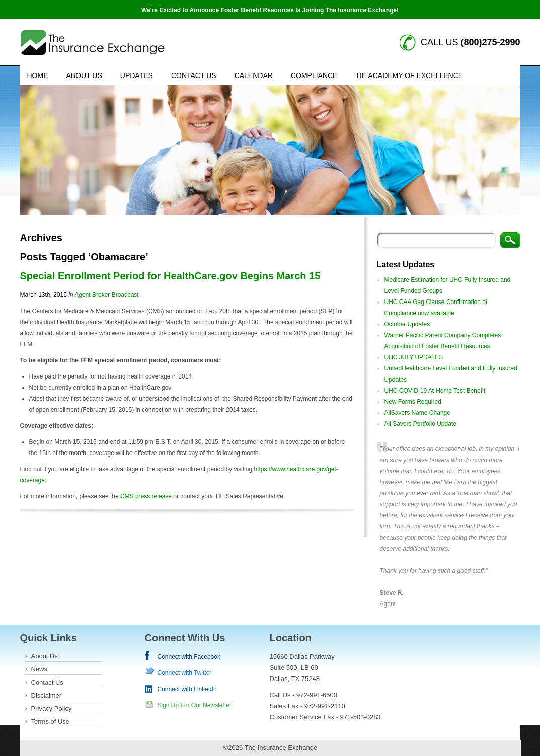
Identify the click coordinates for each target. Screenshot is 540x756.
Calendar (254, 75)
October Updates (407, 324)
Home (38, 75)
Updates (137, 75)
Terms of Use (51, 722)
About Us (84, 75)
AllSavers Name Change (417, 413)
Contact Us (194, 75)
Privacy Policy (52, 708)
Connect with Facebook (189, 657)
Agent (82, 295)
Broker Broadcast (115, 295)
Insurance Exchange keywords (93, 43)
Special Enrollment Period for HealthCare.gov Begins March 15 (170, 276)
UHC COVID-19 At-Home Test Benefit (435, 391)
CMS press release (146, 496)
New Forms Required (413, 402)
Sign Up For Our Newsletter (195, 705)
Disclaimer (47, 695)
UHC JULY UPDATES (414, 357)
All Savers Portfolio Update (420, 424)
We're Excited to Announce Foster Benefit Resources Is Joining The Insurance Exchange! (270, 10)
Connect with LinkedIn (187, 689)
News (40, 669)
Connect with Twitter (185, 673)
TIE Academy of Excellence (409, 75)
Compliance (314, 75)
